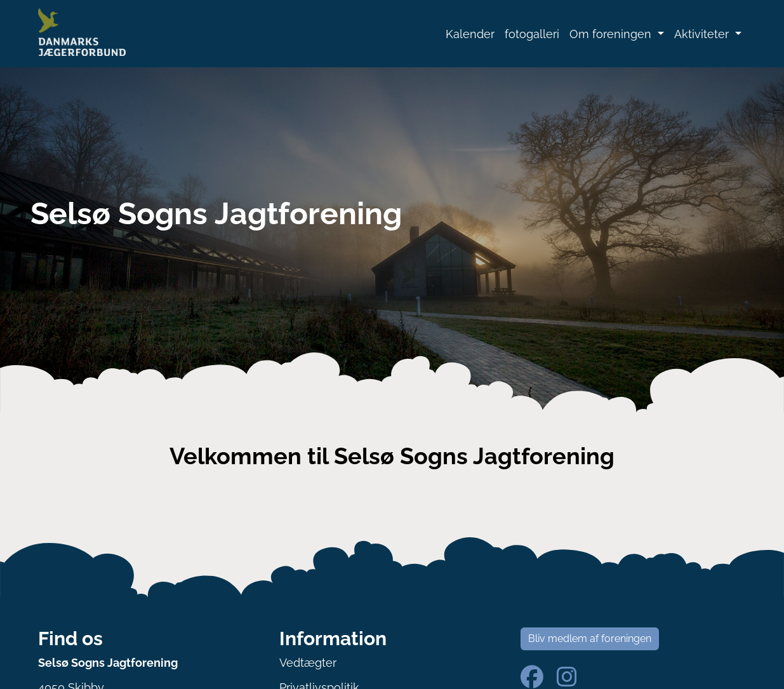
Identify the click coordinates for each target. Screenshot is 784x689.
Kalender (470, 34)
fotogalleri (532, 34)
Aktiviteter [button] (703, 34)
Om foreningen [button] (612, 34)
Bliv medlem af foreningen (590, 639)
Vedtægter (308, 663)
